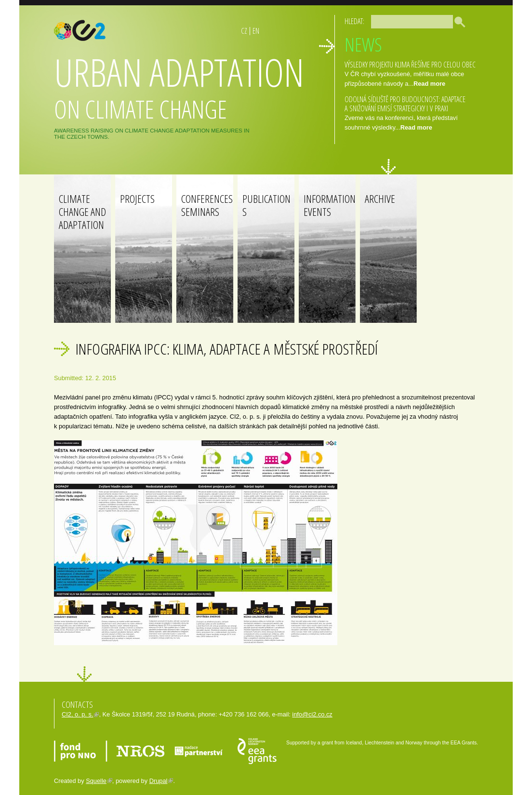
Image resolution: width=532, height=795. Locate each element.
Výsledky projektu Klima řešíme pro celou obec (410, 65)
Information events (330, 205)
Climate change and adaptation (82, 212)
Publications (266, 205)
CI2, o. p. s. (77, 714)
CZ (244, 31)
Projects (137, 199)
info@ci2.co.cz (312, 714)
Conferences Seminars (207, 205)
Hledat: (354, 21)
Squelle (96, 781)
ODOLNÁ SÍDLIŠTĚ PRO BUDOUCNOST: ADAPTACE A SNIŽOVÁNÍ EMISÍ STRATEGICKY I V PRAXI (405, 104)
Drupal (159, 781)
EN (256, 31)
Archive (380, 199)
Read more (429, 84)
